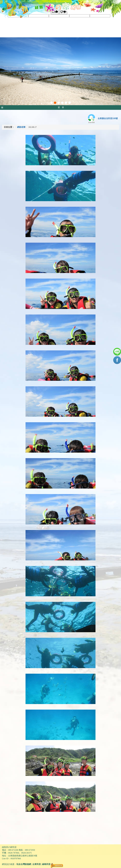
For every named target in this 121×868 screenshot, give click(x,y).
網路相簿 (21, 127)
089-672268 (13, 850)
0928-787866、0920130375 (20, 853)
